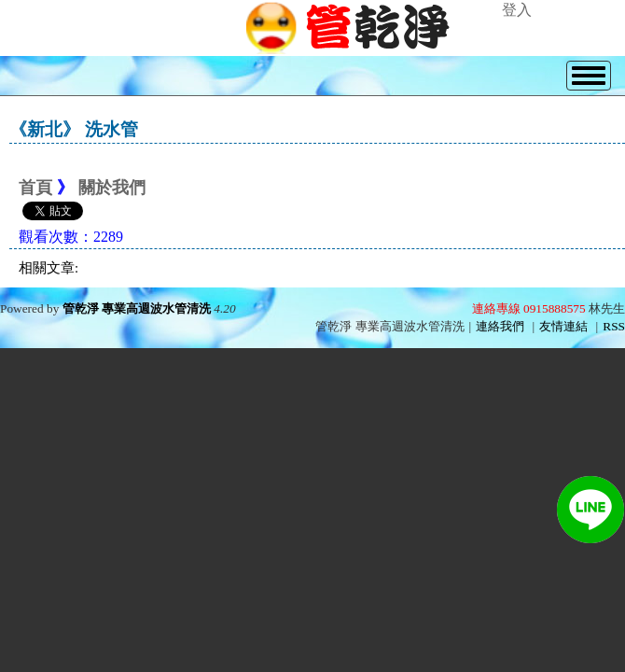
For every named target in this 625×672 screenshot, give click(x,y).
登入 (517, 10)
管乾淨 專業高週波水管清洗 (137, 308)
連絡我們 (500, 326)
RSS (614, 326)
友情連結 (563, 326)
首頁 (35, 188)
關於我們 (112, 188)
